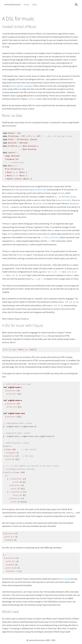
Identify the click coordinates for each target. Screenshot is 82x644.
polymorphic (65, 200)
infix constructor (52, 237)
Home (27, 4)
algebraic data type (38, 190)
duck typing (65, 579)
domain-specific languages (21, 86)
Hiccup (44, 336)
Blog (35, 4)
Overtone (32, 99)
